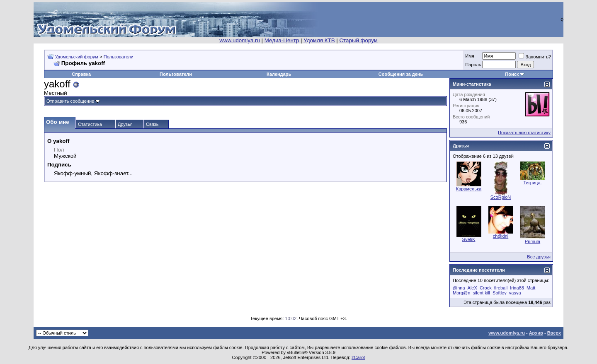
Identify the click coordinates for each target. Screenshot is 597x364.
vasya (515, 293)
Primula (533, 241)
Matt (531, 288)
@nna (459, 288)
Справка (81, 74)
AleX (472, 288)
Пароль (473, 65)
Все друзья (539, 257)
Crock (486, 288)
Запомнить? (535, 57)
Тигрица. (532, 183)
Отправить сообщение (70, 101)
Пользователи (119, 57)
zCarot (358, 357)
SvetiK (469, 239)
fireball (501, 288)
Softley (500, 293)
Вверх (554, 333)
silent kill (481, 293)
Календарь (279, 74)
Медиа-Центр (282, 40)
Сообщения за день (401, 74)
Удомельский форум (77, 57)
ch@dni (501, 236)
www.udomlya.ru (240, 40)
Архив (536, 333)
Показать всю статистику (524, 133)
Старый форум (358, 40)
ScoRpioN (501, 197)
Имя (470, 56)
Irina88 (517, 288)
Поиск (512, 74)
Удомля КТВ (319, 40)
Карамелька (469, 189)
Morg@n (461, 293)
